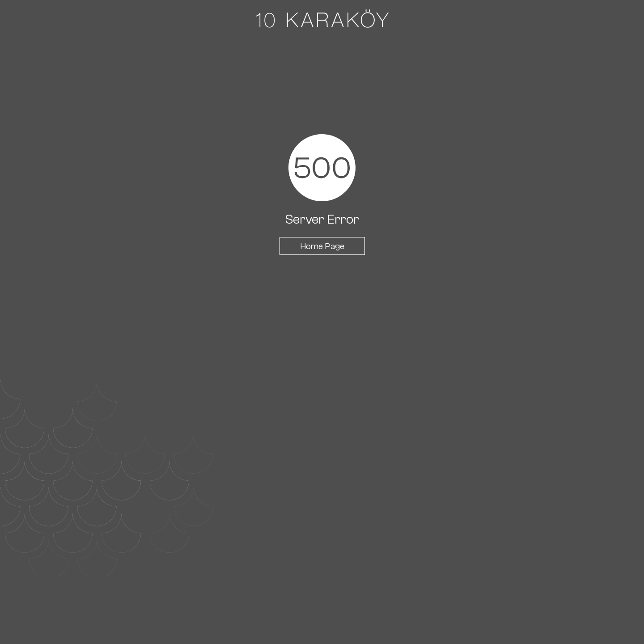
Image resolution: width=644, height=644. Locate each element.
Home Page (322, 246)
